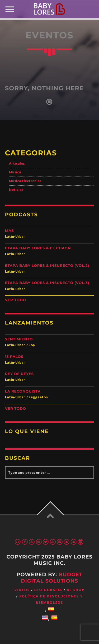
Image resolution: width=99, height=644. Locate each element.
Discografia (48, 590)
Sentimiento (19, 339)
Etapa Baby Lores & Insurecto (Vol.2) (47, 266)
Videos (22, 590)
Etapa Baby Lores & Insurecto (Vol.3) (47, 283)
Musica (15, 172)
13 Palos (14, 357)
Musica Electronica (25, 181)
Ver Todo (16, 300)
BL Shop (76, 590)
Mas (10, 231)
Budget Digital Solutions (52, 578)
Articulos (17, 163)
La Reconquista (23, 391)
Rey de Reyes (19, 374)
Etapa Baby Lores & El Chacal (39, 248)
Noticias (16, 190)
